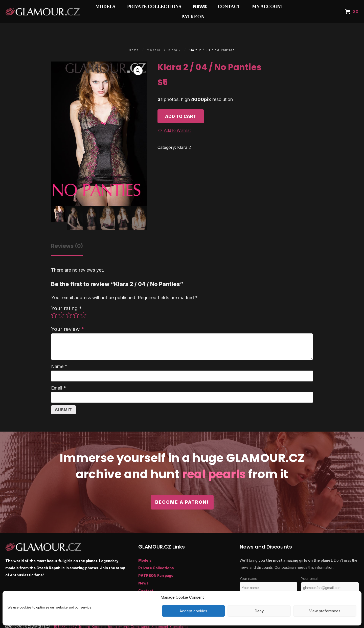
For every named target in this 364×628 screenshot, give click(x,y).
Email (59, 378)
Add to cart (181, 106)
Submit (63, 400)
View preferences (325, 611)
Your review (67, 319)
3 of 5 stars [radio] (69, 305)
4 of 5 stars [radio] (76, 305)
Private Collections (156, 558)
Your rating (66, 298)
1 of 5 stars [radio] (54, 305)
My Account (150, 588)
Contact (146, 581)
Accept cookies (193, 611)
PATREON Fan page (156, 566)
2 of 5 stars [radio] (61, 305)
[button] (138, 61)
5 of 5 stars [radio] (83, 305)
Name (59, 357)
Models (145, 550)
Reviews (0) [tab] (67, 236)
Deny (259, 611)
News (143, 573)
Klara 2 (184, 137)
